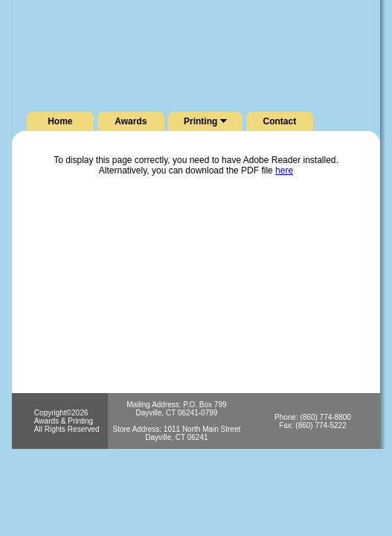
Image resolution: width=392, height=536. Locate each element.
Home (60, 121)
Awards (131, 121)
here (284, 170)
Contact (280, 121)
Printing (205, 121)
